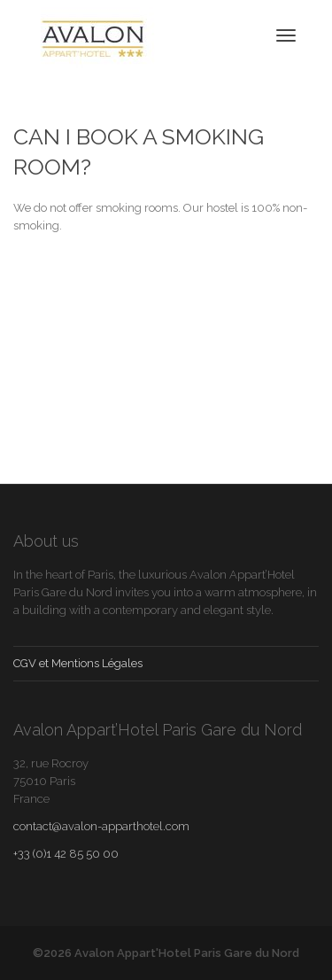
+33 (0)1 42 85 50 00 (66, 854)
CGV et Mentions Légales (78, 663)
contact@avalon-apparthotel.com (101, 826)
